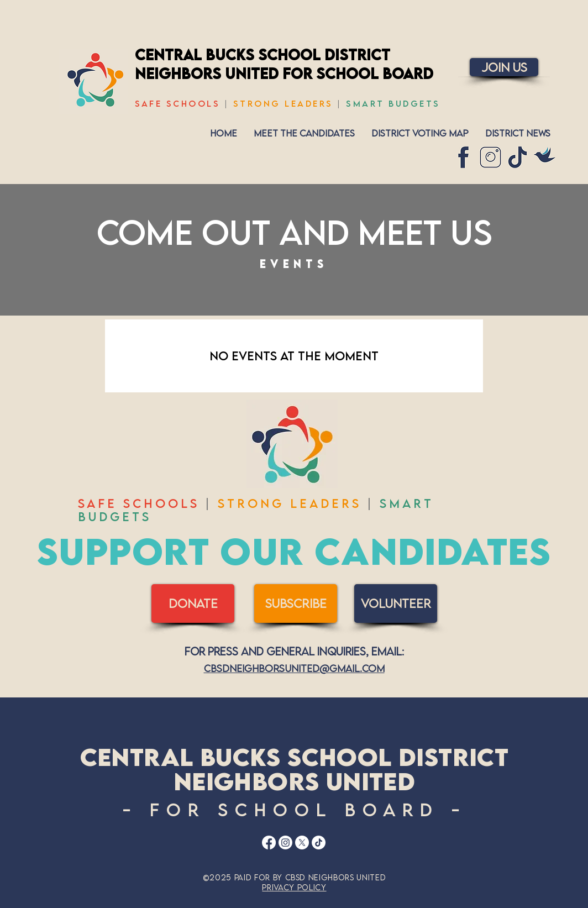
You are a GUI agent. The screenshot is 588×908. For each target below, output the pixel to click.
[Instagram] (285, 843)
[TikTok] (319, 843)
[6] (490, 157)
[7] (518, 157)
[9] (463, 157)
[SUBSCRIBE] (296, 603)
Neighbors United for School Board (284, 73)
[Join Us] (504, 67)
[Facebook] (269, 843)
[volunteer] (396, 603)
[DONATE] (193, 603)
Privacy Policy (294, 887)
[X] (302, 843)
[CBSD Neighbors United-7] (545, 157)
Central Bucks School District (262, 54)
